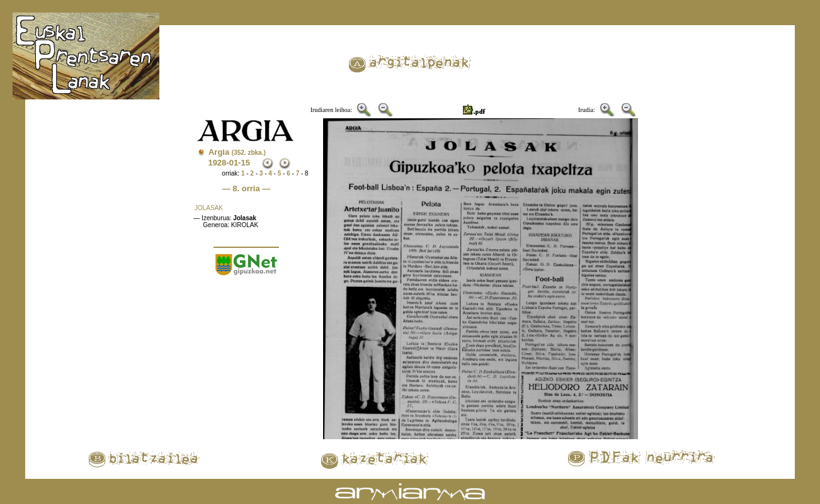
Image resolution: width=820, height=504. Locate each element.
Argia (237, 152)
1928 (217, 163)
